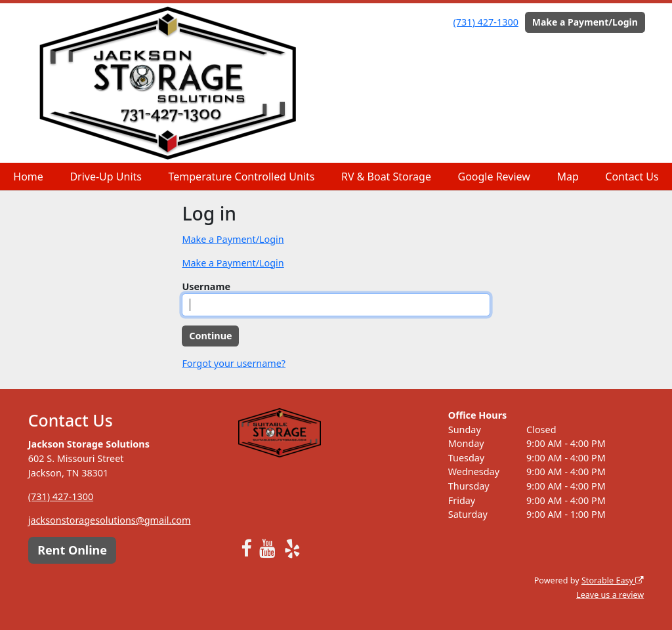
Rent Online (72, 550)
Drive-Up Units (106, 177)
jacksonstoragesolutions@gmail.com (110, 520)
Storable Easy (613, 580)
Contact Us (632, 177)
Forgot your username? (234, 363)
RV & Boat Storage (386, 177)
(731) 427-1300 (486, 22)
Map (567, 177)
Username (206, 286)
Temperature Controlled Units (242, 177)
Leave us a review (610, 595)
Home (28, 177)
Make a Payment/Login (585, 22)
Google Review (493, 177)
